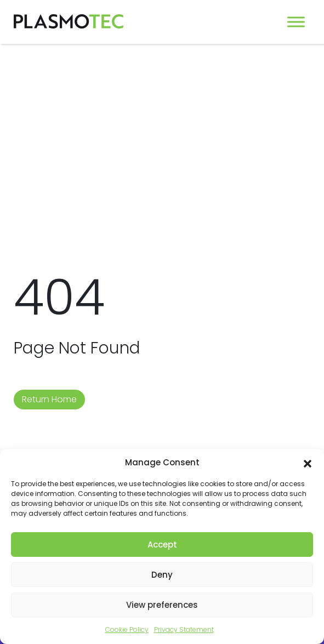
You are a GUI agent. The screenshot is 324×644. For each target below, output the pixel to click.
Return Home (49, 399)
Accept (162, 545)
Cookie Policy (127, 629)
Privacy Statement (184, 629)
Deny (162, 575)
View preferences (162, 605)
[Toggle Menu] (296, 22)
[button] (308, 463)
